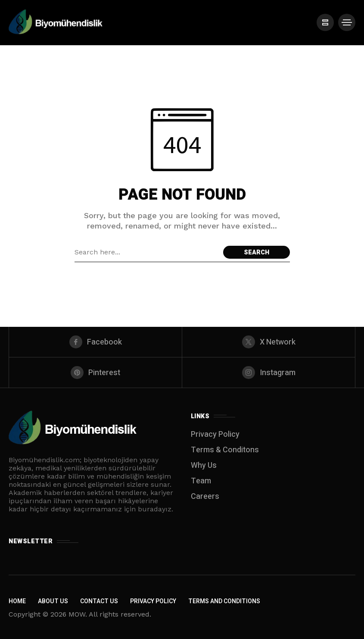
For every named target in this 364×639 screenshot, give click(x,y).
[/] (325, 22)
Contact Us (99, 601)
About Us (53, 601)
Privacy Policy (215, 434)
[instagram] (269, 373)
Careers (205, 496)
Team (201, 481)
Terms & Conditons (225, 450)
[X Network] (269, 342)
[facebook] (95, 342)
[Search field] (147, 252)
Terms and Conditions (224, 601)
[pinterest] (95, 373)
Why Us (204, 465)
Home (17, 601)
